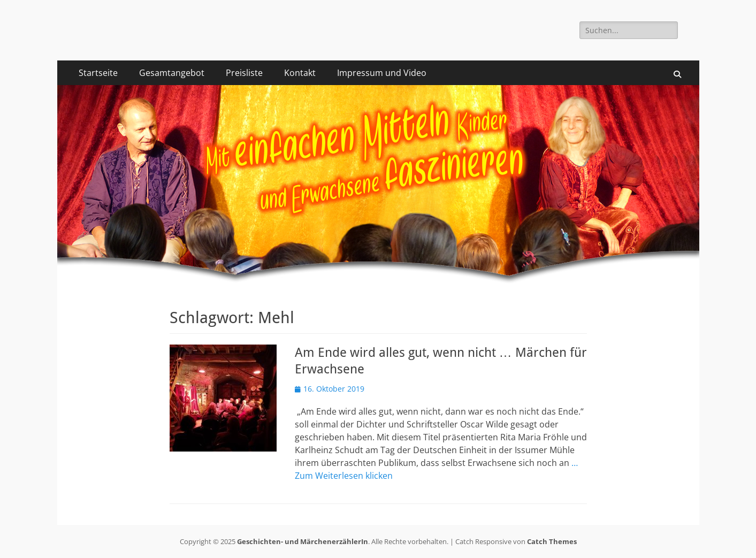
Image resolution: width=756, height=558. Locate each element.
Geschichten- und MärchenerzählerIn (303, 541)
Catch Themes (552, 541)
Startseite (98, 73)
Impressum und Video (382, 73)
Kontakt (300, 73)
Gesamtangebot (172, 73)
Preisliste (244, 73)
